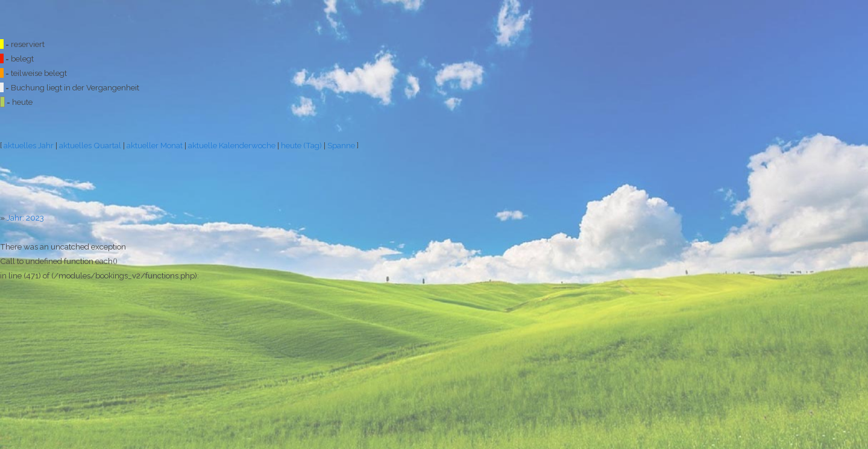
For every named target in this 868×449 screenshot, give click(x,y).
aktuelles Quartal (90, 145)
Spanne (341, 145)
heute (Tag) (301, 145)
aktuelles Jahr (29, 145)
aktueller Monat (155, 145)
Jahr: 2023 (25, 218)
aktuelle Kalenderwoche (232, 145)
